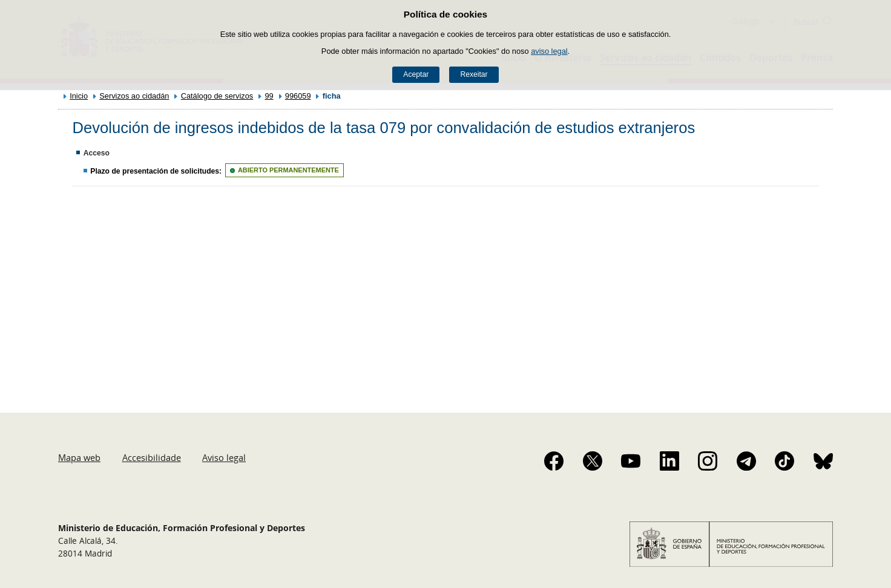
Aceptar (416, 74)
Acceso (97, 153)
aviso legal (549, 51)
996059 (298, 96)
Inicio (79, 96)
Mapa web (79, 457)
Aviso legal (224, 457)
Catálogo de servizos (217, 96)
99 (269, 96)
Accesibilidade (152, 457)
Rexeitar (474, 74)
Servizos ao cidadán (134, 96)
